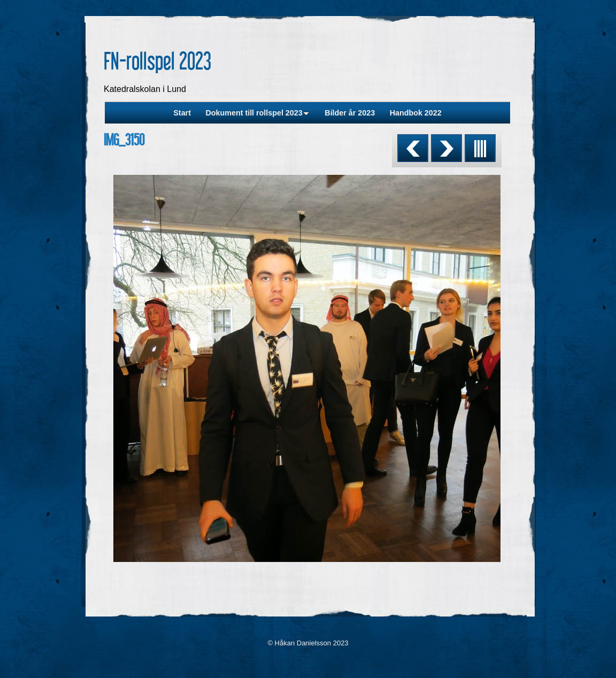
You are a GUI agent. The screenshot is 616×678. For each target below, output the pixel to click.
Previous (413, 148)
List (480, 148)
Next (446, 148)
